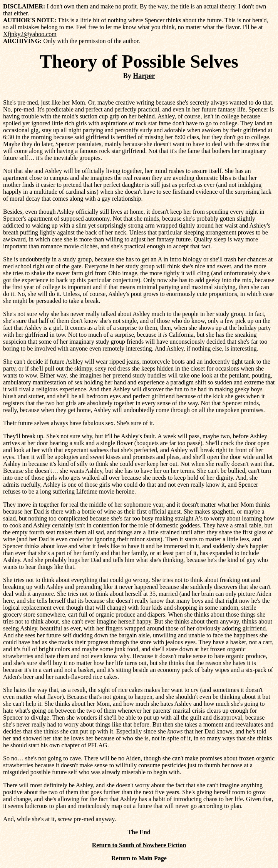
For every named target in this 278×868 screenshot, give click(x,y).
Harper (144, 76)
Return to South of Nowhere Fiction (139, 845)
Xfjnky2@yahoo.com (30, 34)
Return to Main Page (139, 858)
